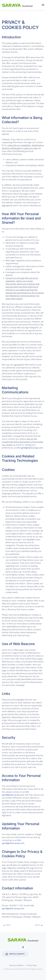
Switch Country (15, 954)
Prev (7, 925)
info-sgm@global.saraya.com (30, 448)
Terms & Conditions (16, 965)
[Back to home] (18, 5)
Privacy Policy (32, 965)
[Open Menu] (43, 5)
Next (39, 925)
